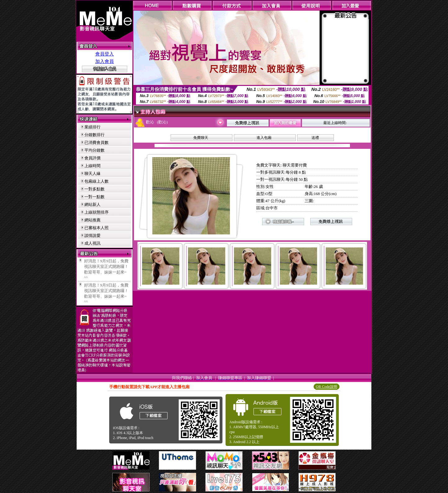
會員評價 (92, 158)
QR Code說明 (327, 387)
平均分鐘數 (94, 150)
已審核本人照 (96, 228)
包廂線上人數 (96, 181)
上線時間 (92, 166)
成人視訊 (92, 243)
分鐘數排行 (94, 135)
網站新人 (92, 204)
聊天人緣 (92, 173)
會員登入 (105, 54)
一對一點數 (94, 197)
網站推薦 (92, 220)
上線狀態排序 (96, 212)
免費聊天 (201, 138)
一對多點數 (94, 189)
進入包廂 (264, 138)
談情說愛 (92, 235)
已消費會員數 (96, 142)
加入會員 (105, 61)
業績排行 (92, 127)
